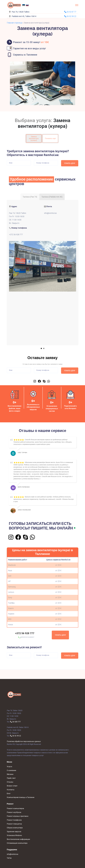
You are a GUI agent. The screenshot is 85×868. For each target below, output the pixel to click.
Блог (9, 794)
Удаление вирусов (14, 832)
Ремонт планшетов (14, 824)
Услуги (9, 767)
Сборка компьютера (15, 828)
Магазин (10, 774)
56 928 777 (15, 722)
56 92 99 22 (16, 736)
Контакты (11, 790)
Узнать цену (60, 635)
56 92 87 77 (70, 12)
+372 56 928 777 (16, 235)
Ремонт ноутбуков (14, 812)
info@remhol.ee (50, 213)
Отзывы (10, 782)
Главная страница (14, 23)
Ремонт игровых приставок (18, 816)
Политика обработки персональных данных (24, 741)
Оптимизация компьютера (17, 843)
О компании (11, 770)
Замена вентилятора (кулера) (34, 138)
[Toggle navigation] (77, 5)
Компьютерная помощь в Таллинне (21, 797)
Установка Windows (14, 835)
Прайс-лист (11, 778)
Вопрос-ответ (12, 786)
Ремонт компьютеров (15, 808)
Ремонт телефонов (14, 820)
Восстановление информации (18, 839)
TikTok (9, 858)
